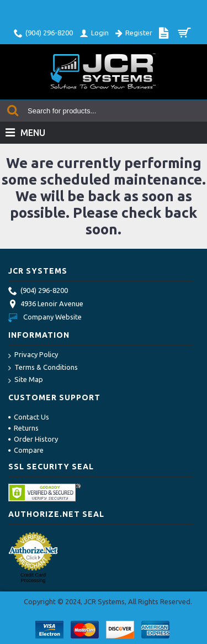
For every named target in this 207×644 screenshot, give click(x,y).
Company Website (45, 317)
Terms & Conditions (43, 368)
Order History (33, 439)
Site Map (26, 380)
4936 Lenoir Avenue (46, 305)
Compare (26, 450)
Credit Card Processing (33, 578)
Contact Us (29, 417)
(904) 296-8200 (38, 291)
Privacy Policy (33, 355)
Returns (23, 428)
